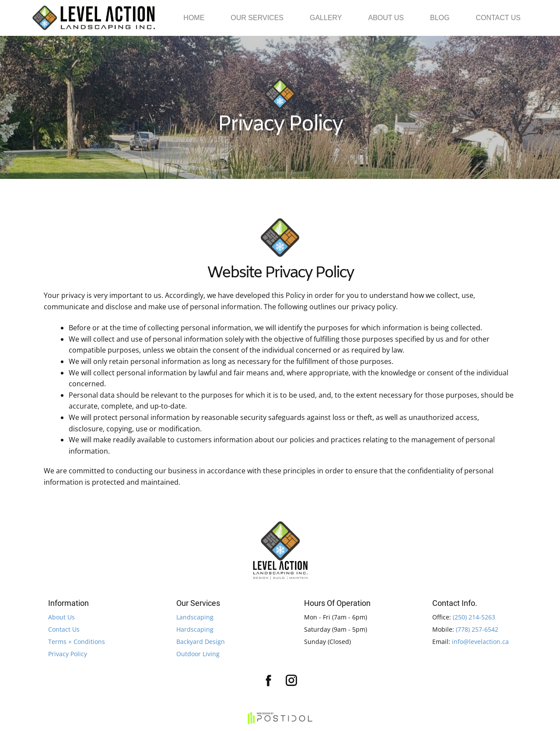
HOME (194, 18)
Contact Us (64, 629)
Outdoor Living (198, 654)
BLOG (440, 18)
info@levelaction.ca (480, 642)
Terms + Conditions (77, 642)
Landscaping (195, 617)
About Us (61, 617)
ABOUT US (386, 18)
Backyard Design (201, 642)
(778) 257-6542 (477, 629)
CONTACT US (498, 18)
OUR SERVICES (257, 18)
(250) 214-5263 (474, 617)
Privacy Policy (68, 654)
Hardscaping (195, 629)
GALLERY (326, 18)
